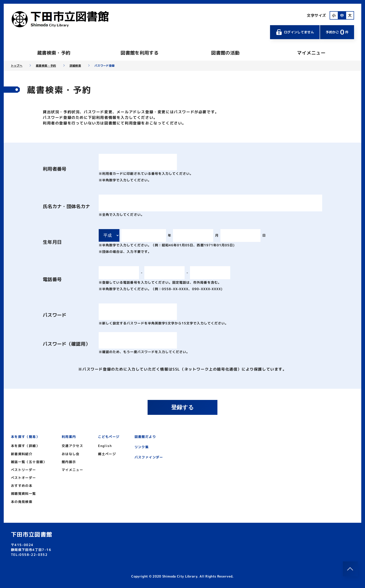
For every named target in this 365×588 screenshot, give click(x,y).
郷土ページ (107, 454)
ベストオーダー (24, 478)
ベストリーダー (24, 470)
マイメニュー (311, 53)
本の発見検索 (22, 502)
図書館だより (145, 437)
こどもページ (109, 437)
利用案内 (69, 437)
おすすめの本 (22, 486)
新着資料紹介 (22, 454)
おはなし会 (71, 454)
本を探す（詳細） (25, 446)
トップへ (17, 66)
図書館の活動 (225, 53)
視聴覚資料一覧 (24, 493)
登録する (182, 407)
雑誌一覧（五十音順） (29, 462)
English (105, 446)
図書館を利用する (140, 53)
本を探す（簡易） (25, 437)
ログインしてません (295, 32)
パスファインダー (149, 457)
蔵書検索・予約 (54, 53)
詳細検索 (75, 66)
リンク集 (142, 447)
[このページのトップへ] (350, 569)
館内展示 (69, 462)
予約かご (337, 32)
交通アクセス (72, 446)
